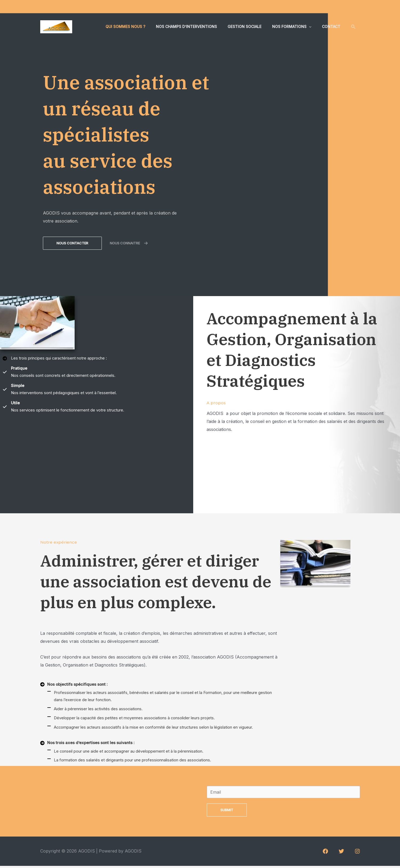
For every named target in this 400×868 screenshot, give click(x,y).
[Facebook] (325, 854)
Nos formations (296, 27)
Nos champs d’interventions (198, 27)
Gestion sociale (252, 27)
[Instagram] (357, 854)
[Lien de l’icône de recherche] (353, 27)
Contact (333, 27)
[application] (314, 27)
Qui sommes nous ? (140, 27)
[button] (72, 243)
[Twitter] (341, 854)
